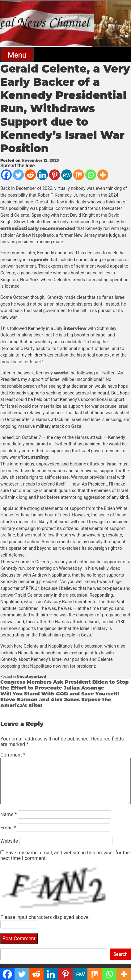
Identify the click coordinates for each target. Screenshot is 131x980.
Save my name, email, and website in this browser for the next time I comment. (65, 855)
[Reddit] (30, 175)
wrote (61, 373)
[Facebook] (6, 175)
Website (9, 841)
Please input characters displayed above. (45, 917)
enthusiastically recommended (38, 228)
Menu (17, 55)
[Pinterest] (55, 175)
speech (40, 260)
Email (8, 828)
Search (120, 954)
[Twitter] (18, 175)
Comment (13, 755)
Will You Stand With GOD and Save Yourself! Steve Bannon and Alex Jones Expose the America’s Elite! (60, 700)
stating (40, 457)
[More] (103, 175)
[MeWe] (67, 175)
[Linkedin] (42, 175)
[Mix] (79, 175)
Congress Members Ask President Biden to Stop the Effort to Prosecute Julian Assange (64, 685)
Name (9, 814)
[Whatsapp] (91, 175)
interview (75, 328)
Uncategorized (31, 676)
